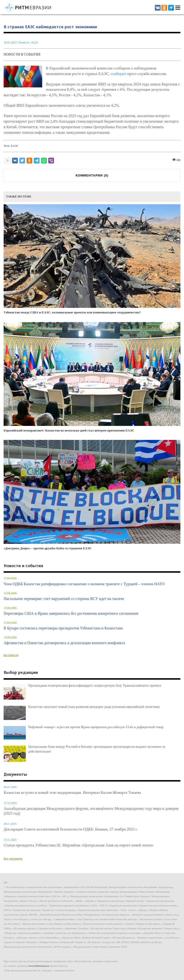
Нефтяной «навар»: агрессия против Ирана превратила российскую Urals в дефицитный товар (96, 727)
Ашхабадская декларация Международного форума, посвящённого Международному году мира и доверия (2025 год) (91, 811)
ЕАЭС (15, 146)
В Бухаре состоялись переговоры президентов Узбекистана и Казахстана (63, 628)
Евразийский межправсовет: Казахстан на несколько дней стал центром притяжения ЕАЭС (92, 377)
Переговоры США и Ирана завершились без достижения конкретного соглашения (71, 613)
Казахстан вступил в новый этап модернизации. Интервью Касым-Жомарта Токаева (72, 793)
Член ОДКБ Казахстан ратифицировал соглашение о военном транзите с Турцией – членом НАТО (84, 584)
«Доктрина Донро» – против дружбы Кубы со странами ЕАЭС (92, 495)
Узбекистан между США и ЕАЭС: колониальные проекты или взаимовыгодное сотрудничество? (92, 259)
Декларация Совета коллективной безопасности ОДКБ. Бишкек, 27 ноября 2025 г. (71, 829)
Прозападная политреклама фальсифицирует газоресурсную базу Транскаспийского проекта (95, 686)
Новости (24, 42)
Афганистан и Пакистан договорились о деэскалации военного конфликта (64, 643)
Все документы (13, 859)
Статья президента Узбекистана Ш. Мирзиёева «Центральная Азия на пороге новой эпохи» (79, 845)
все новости (11, 655)
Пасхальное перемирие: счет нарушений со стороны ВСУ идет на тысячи (64, 599)
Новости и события (22, 54)
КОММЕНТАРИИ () (92, 175)
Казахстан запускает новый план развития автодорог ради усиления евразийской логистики (94, 707)
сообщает (119, 74)
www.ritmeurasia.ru (39, 966)
